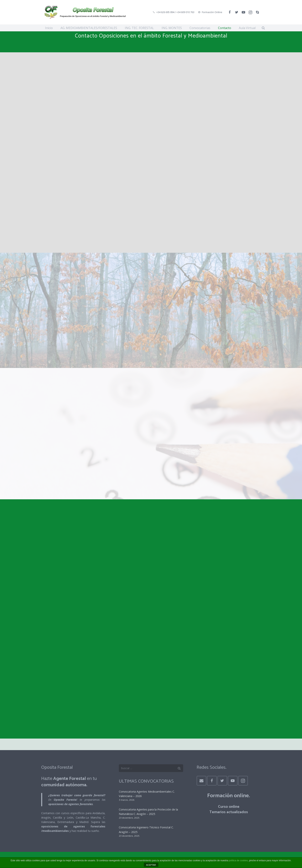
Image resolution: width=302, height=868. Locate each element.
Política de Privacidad (97, 228)
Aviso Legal (67, 228)
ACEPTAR (151, 865)
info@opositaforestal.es (224, 160)
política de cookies (238, 860)
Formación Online (212, 12)
